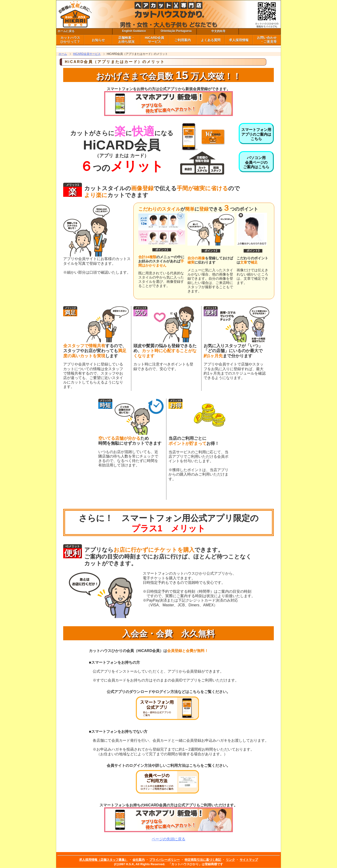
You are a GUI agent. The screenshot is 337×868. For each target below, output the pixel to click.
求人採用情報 (239, 40)
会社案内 (139, 860)
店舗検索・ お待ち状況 (126, 40)
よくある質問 (211, 40)
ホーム (63, 54)
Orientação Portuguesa (176, 31)
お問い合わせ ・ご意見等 (267, 40)
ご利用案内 (183, 40)
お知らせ (98, 40)
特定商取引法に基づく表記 (203, 860)
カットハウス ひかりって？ (70, 40)
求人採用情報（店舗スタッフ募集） (103, 860)
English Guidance (134, 31)
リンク (230, 860)
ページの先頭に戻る (168, 839)
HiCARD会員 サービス (154, 40)
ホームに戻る (66, 31)
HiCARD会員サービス (87, 54)
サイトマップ (249, 860)
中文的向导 (218, 31)
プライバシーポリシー (165, 860)
